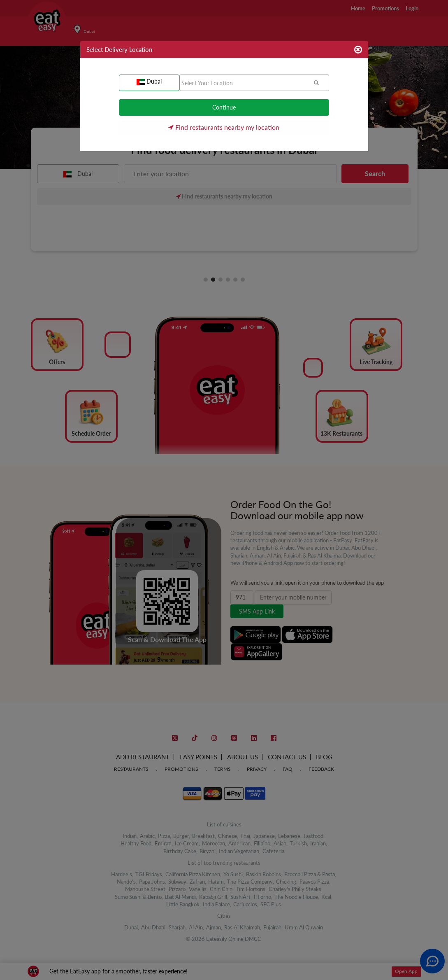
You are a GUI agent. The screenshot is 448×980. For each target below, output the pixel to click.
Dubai (149, 82)
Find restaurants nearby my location (224, 127)
